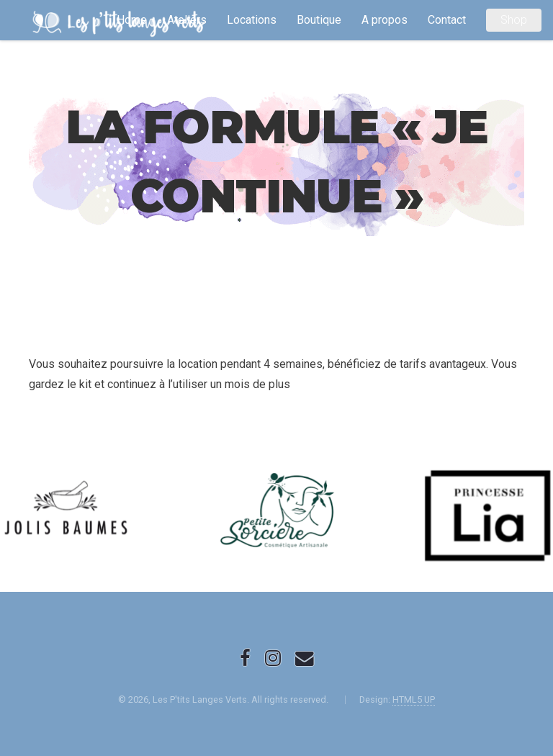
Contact (447, 20)
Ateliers (187, 20)
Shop (514, 20)
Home (132, 20)
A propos (385, 20)
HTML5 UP (414, 699)
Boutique (319, 20)
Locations (252, 20)
